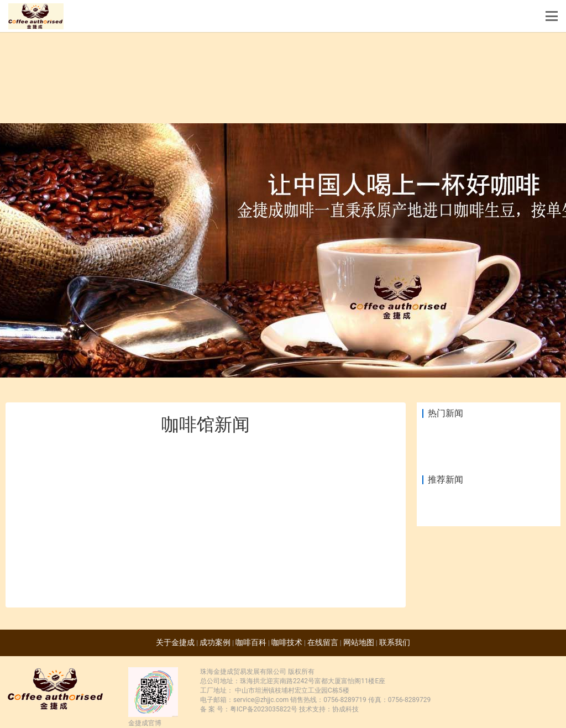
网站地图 (359, 642)
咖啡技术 (287, 642)
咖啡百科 (251, 642)
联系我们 (395, 642)
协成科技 (345, 709)
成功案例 (215, 642)
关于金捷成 (175, 642)
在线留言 (323, 642)
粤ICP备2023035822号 (264, 709)
